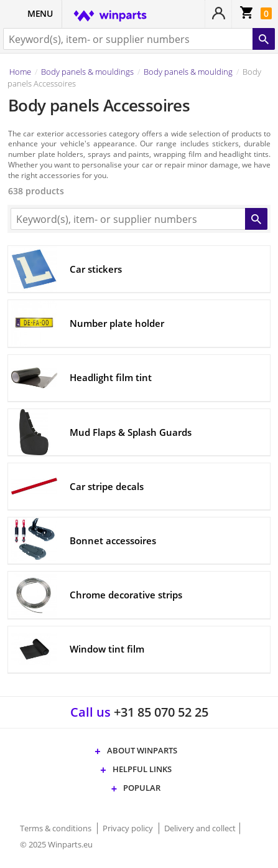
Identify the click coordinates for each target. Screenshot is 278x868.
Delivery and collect (200, 828)
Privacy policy (129, 828)
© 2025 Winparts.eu (56, 844)
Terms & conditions (57, 828)
